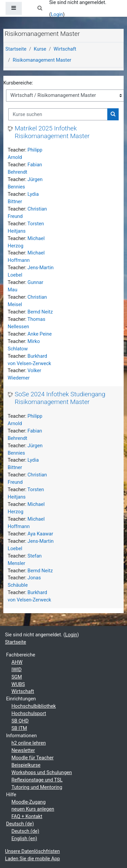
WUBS (18, 684)
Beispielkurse (26, 765)
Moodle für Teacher (32, 758)
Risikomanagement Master (42, 60)
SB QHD (20, 721)
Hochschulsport (29, 713)
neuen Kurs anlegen (33, 809)
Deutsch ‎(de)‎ (20, 824)
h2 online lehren (29, 743)
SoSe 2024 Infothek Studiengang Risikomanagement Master (60, 398)
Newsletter (23, 750)
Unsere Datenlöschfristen (32, 851)
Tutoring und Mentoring (37, 787)
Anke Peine (40, 334)
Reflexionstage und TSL (37, 780)
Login (57, 14)
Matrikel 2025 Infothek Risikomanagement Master (52, 132)
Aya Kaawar (40, 534)
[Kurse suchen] (58, 114)
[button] (40, 8)
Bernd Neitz (40, 312)
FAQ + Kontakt (27, 816)
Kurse (40, 49)
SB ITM (19, 728)
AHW (17, 662)
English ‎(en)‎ (24, 838)
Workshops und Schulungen (42, 772)
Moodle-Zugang (28, 802)
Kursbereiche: (18, 83)
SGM (17, 677)
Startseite (16, 49)
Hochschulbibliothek (34, 706)
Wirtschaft (65, 49)
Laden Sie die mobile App (32, 859)
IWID (17, 670)
